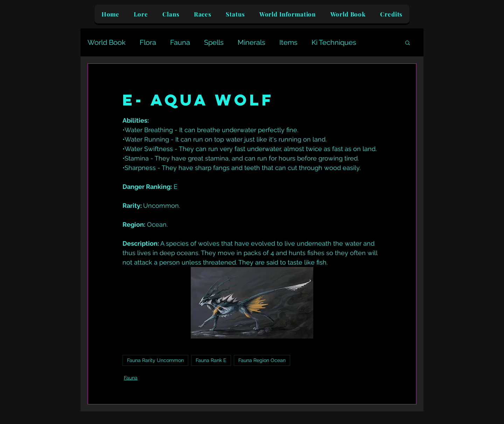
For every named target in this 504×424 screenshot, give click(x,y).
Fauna (180, 42)
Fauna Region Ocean (262, 360)
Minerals (251, 42)
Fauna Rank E (211, 360)
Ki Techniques (334, 42)
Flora (148, 42)
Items (288, 42)
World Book (107, 42)
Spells (214, 42)
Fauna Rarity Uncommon (155, 360)
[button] (408, 42)
